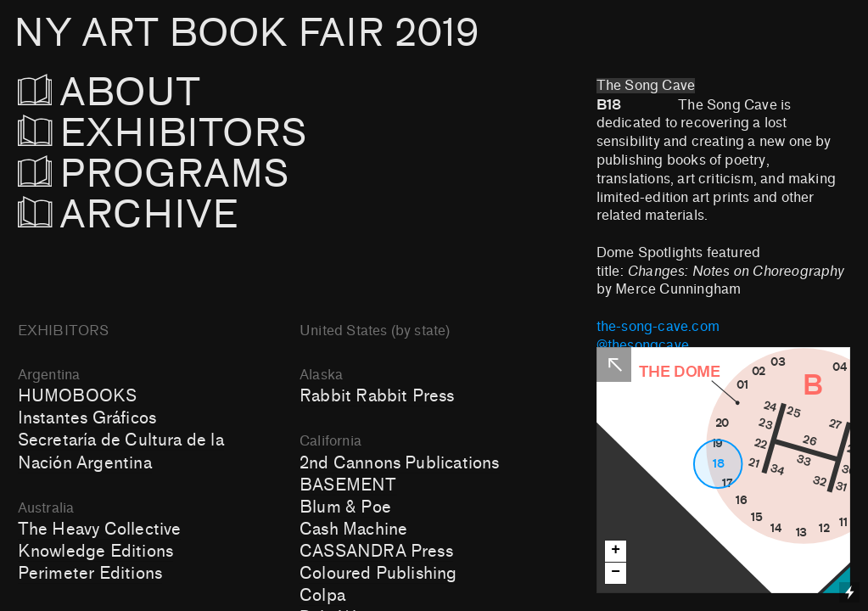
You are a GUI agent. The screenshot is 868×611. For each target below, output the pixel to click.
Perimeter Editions (90, 574)
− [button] (616, 572)
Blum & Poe (345, 507)
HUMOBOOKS (78, 396)
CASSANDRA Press (376, 552)
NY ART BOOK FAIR (246, 34)
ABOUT (133, 93)
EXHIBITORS (208, 134)
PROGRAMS (163, 174)
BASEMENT (348, 485)
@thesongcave (643, 345)
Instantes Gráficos (87, 418)
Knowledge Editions (95, 552)
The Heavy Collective (100, 530)
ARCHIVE (129, 215)
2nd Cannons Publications (399, 463)
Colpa (322, 596)
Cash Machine (353, 530)
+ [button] (616, 550)
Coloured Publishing (378, 574)
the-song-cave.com (658, 327)
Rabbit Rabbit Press (377, 396)
